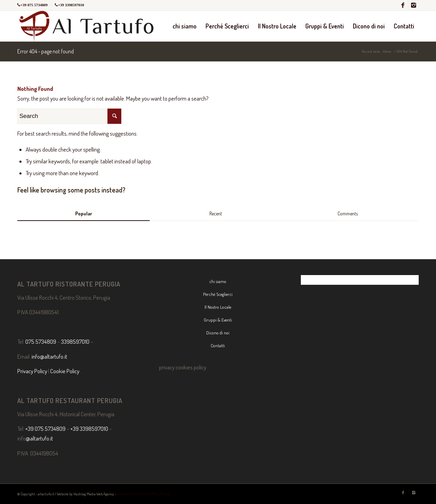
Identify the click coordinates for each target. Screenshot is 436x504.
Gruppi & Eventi (218, 320)
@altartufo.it (39, 438)
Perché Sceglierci (218, 294)
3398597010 (75, 341)
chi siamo (218, 281)
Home (387, 51)
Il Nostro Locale (218, 307)
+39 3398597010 (71, 5)
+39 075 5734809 (34, 5)
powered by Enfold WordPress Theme (144, 494)
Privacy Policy (32, 371)
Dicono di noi (218, 333)
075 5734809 (41, 341)
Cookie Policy (65, 371)
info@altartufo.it (49, 356)
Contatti (218, 345)
